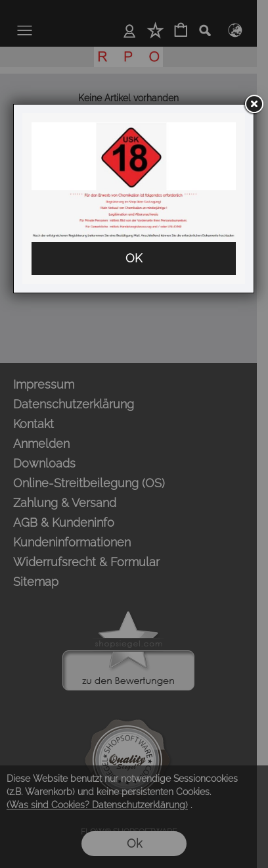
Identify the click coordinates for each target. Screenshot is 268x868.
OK (134, 258)
